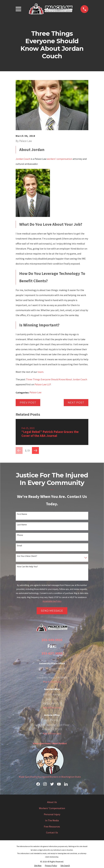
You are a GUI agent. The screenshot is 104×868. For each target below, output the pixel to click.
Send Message (52, 611)
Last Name (22, 525)
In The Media (52, 820)
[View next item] (35, 450)
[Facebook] (38, 784)
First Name (22, 514)
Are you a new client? (27, 556)
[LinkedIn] (66, 784)
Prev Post (28, 403)
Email (19, 546)
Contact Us (52, 832)
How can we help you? (27, 567)
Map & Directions (52, 682)
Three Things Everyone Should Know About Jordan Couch (56, 379)
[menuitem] (38, 866)
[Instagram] (45, 784)
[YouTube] (59, 784)
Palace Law (35, 392)
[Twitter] (52, 784)
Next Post (76, 403)
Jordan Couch (23, 159)
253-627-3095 (52, 653)
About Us (52, 802)
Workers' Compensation (52, 808)
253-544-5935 (52, 640)
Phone (20, 535)
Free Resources (52, 826)
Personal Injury (52, 814)
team (40, 372)
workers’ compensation (60, 159)
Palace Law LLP (43, 384)
